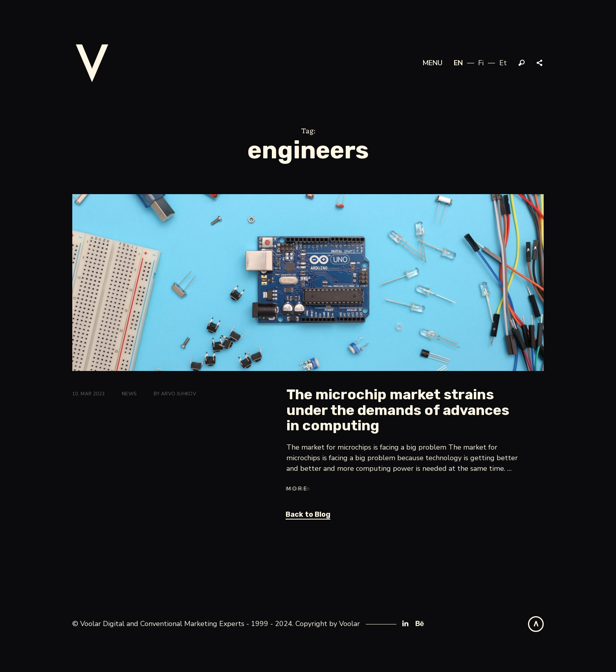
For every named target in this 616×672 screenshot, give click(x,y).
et (503, 63)
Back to (308, 514)
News (129, 394)
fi (481, 63)
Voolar (349, 624)
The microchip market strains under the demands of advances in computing (398, 410)
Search (522, 63)
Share (540, 63)
